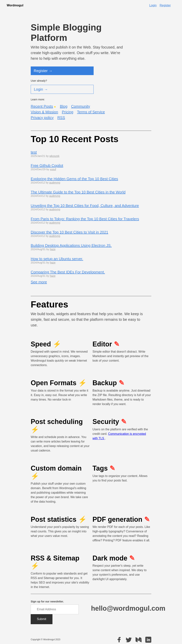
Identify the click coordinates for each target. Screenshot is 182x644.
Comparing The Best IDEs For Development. (68, 272)
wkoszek (54, 156)
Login (153, 5)
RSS (61, 118)
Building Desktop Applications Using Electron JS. (71, 246)
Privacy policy (42, 118)
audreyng (55, 183)
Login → (41, 89)
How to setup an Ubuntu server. (57, 259)
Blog (64, 106)
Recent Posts (42, 106)
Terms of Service (91, 112)
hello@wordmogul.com (128, 608)
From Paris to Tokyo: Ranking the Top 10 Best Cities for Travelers (85, 219)
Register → (43, 71)
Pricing (68, 112)
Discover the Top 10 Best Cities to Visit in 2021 (69, 232)
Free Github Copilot (47, 166)
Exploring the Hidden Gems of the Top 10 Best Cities (74, 179)
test (34, 152)
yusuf (53, 169)
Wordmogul (15, 5)
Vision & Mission (44, 112)
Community (81, 106)
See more (39, 282)
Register (165, 5)
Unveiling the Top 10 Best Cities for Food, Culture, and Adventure (85, 206)
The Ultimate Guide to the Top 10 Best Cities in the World (78, 192)
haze (53, 249)
